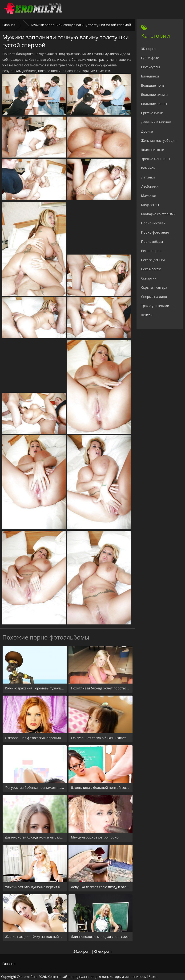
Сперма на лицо (154, 297)
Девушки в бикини (156, 122)
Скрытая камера (154, 287)
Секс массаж (151, 269)
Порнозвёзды (152, 241)
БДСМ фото (150, 58)
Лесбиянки (150, 186)
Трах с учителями (155, 306)
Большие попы (153, 85)
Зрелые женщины (156, 159)
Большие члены (154, 104)
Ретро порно (151, 251)
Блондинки (150, 76)
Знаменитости (153, 150)
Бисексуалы (151, 67)
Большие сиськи (155, 95)
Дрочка (147, 131)
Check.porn (103, 951)
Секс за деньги (153, 260)
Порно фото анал (155, 232)
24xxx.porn (82, 951)
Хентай (147, 315)
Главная (9, 25)
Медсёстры (150, 205)
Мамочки (149, 196)
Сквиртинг (150, 278)
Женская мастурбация (159, 140)
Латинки (148, 177)
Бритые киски (152, 113)
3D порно (149, 49)
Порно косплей (153, 223)
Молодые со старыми (158, 214)
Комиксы (148, 168)
